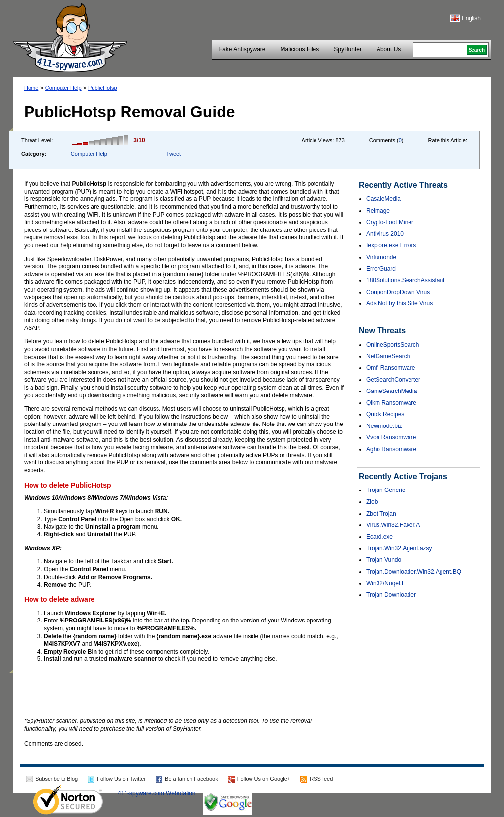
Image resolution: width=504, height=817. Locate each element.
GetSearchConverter (393, 380)
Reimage (378, 211)
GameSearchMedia (392, 391)
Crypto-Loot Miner (390, 222)
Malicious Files (300, 49)
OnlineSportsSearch (393, 345)
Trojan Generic (386, 490)
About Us (389, 49)
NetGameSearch (388, 356)
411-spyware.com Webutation (157, 793)
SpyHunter (348, 49)
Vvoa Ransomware (391, 437)
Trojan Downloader (391, 595)
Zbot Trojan (381, 514)
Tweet (173, 154)
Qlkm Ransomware (391, 403)
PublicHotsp (103, 88)
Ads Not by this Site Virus (399, 303)
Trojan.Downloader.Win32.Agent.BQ (414, 572)
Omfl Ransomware (391, 368)
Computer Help (63, 88)
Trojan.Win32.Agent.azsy (399, 548)
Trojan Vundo (384, 560)
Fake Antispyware (242, 49)
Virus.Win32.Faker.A (393, 525)
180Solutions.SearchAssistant (405, 280)
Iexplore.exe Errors (391, 245)
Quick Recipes (385, 414)
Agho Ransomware (391, 449)
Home (31, 88)
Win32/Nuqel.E (386, 583)
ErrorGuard (381, 269)
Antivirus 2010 (385, 234)
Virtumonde (381, 257)
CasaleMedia (383, 199)
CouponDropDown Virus (398, 292)
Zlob (372, 502)
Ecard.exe (379, 537)
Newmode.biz (384, 426)
